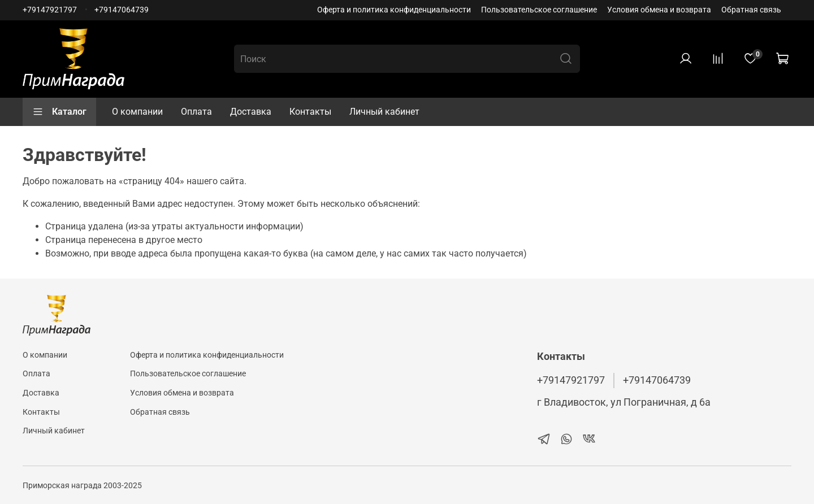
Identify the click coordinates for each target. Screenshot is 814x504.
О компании (137, 112)
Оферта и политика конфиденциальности (394, 10)
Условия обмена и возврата (659, 10)
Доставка (251, 112)
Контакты (310, 112)
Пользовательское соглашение (539, 10)
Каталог (59, 112)
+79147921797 (50, 10)
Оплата (196, 112)
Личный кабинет (384, 112)
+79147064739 (122, 10)
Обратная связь (751, 10)
